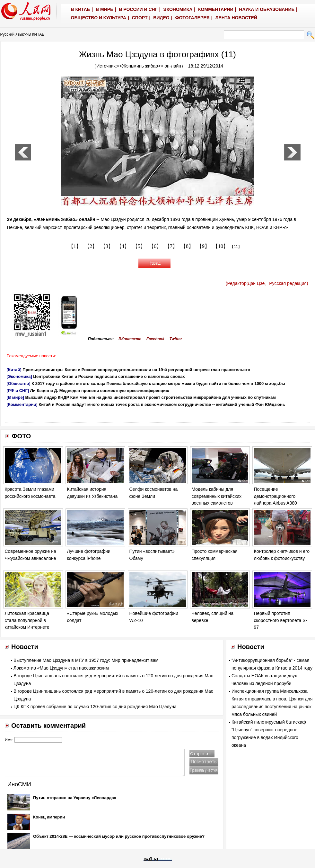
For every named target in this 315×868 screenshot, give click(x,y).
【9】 (203, 246)
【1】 (75, 246)
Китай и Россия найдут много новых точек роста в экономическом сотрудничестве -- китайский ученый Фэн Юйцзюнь (162, 404)
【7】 (171, 246)
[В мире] (15, 397)
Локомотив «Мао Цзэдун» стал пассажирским (61, 668)
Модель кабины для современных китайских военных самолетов (217, 496)
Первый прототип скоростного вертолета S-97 (281, 620)
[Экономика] (19, 376)
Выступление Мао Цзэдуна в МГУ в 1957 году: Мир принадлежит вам (86, 660)
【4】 (123, 246)
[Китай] (14, 370)
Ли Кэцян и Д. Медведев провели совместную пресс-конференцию (100, 391)
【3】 (107, 246)
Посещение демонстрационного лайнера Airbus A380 (276, 496)
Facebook (155, 339)
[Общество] (19, 384)
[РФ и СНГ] (18, 391)
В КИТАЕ (36, 34)
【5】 (139, 246)
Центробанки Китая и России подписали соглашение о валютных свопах (109, 376)
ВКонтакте (130, 339)
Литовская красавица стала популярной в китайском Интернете (27, 620)
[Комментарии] (22, 404)
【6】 (155, 246)
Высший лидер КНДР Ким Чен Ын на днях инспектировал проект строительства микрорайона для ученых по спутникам (151, 397)
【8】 (187, 246)
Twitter (176, 339)
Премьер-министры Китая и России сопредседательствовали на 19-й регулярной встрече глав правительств (136, 370)
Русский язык (12, 34)
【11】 (236, 247)
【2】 (91, 246)
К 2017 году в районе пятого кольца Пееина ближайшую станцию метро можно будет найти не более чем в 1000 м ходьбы (158, 384)
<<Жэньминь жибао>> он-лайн (149, 66)
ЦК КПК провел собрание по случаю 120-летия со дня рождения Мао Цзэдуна (95, 707)
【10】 (221, 246)
